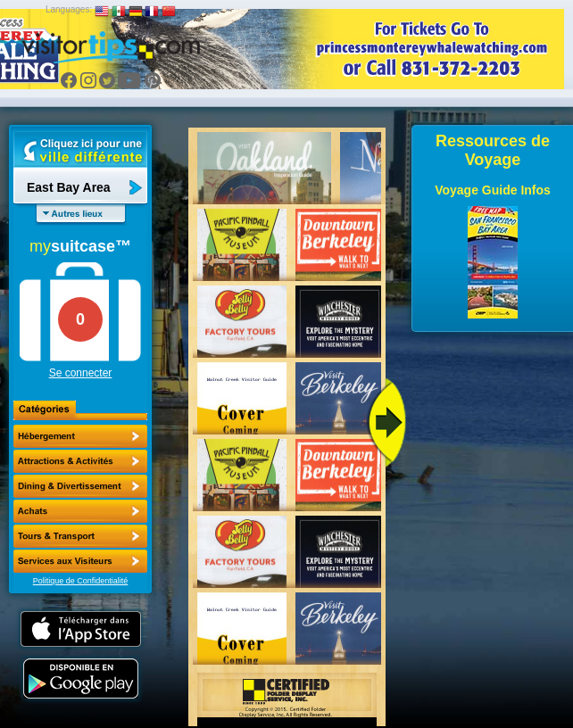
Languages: (69, 9)
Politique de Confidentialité (81, 581)
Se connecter (81, 373)
